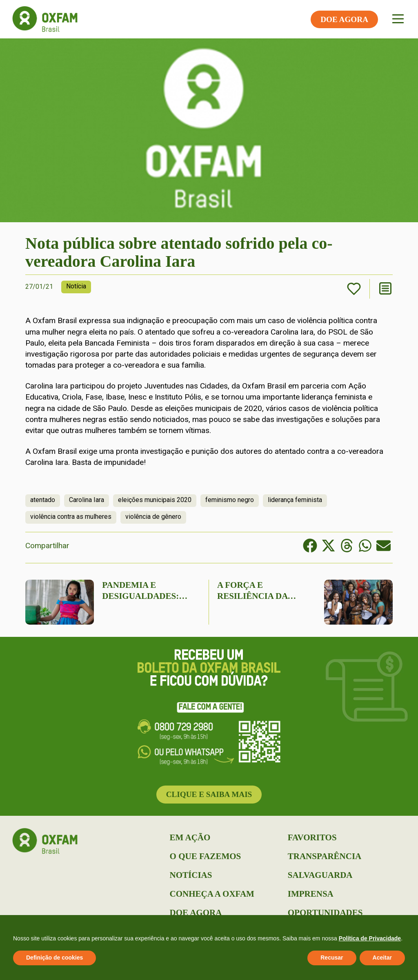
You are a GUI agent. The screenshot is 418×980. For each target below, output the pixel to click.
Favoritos (312, 837)
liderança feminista (295, 500)
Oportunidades (325, 913)
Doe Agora (196, 913)
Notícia (76, 286)
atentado (43, 500)
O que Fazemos (206, 856)
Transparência (325, 856)
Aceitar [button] (382, 958)
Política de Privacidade (370, 938)
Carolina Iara (87, 500)
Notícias (191, 875)
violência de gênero (153, 517)
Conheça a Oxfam (212, 894)
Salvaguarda (320, 875)
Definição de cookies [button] (54, 958)
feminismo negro (230, 500)
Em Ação (190, 837)
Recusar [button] (332, 958)
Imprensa (311, 894)
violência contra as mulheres (71, 517)
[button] (310, 546)
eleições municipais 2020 (155, 500)
